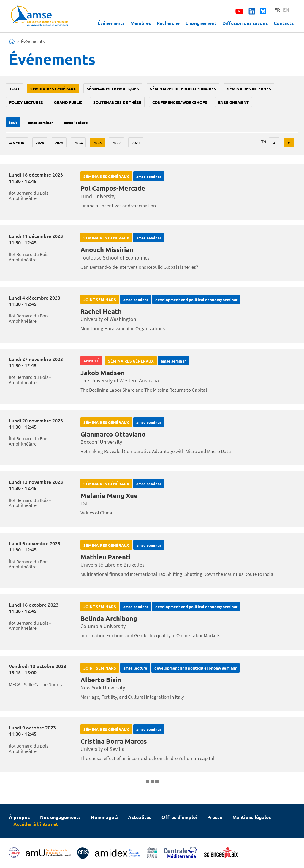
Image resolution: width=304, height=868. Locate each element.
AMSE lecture (76, 122)
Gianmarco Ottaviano (113, 434)
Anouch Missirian (107, 250)
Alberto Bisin (101, 680)
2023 (97, 143)
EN (286, 9)
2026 (40, 143)
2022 (116, 143)
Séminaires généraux (53, 89)
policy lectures (26, 102)
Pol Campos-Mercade (113, 188)
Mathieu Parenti (106, 557)
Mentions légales (252, 817)
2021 (136, 143)
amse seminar (40, 122)
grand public (68, 102)
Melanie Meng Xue (109, 496)
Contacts (284, 23)
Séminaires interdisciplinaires (183, 89)
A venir (17, 143)
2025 (59, 143)
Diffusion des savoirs (245, 23)
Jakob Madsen (103, 373)
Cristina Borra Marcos (114, 741)
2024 (78, 143)
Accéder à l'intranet (36, 824)
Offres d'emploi (179, 817)
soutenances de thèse (117, 102)
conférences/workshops (180, 102)
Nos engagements (60, 817)
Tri (263, 142)
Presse (215, 817)
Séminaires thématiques (113, 89)
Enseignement (201, 23)
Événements (111, 23)
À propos (19, 817)
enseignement (233, 102)
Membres (141, 23)
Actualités (140, 817)
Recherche (168, 23)
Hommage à (104, 817)
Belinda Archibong (109, 618)
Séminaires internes (249, 89)
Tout (14, 89)
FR (277, 9)
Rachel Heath (101, 311)
